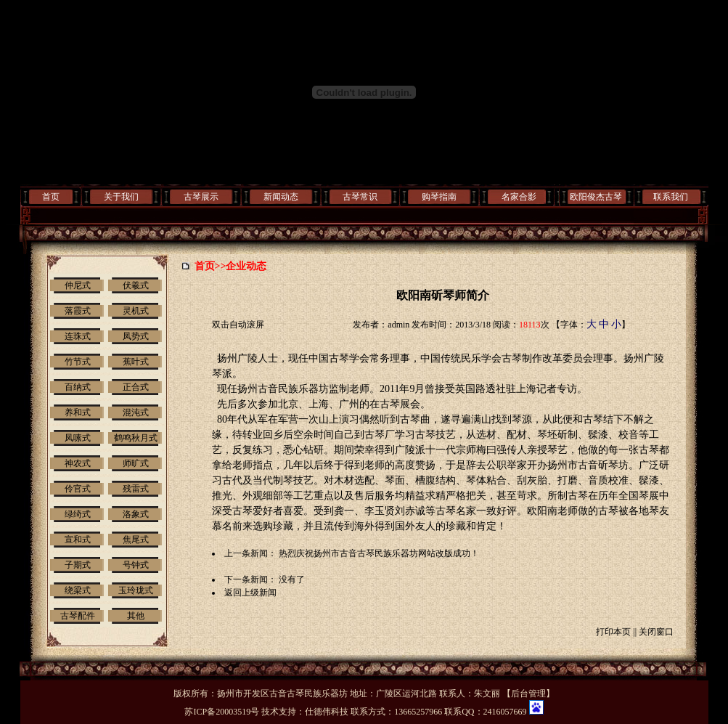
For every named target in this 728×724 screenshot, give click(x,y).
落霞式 (78, 311)
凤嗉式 (78, 438)
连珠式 (78, 336)
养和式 (78, 412)
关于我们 (121, 197)
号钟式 (136, 565)
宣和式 (78, 540)
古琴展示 (201, 197)
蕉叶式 (136, 362)
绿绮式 (78, 514)
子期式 (78, 565)
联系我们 (671, 197)
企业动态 (246, 266)
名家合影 (519, 197)
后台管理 (528, 694)
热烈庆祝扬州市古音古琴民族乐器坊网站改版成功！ (379, 553)
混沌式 (136, 412)
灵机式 (136, 311)
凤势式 (136, 336)
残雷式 (136, 489)
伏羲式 (136, 285)
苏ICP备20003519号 (222, 712)
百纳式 (78, 387)
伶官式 (78, 489)
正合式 (136, 387)
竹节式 (78, 362)
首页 (51, 197)
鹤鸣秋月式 (136, 438)
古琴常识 (360, 197)
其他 (136, 616)
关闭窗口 (656, 632)
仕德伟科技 (327, 712)
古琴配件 (78, 616)
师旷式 (136, 463)
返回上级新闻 (250, 593)
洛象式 (136, 514)
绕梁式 (78, 590)
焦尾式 (136, 540)
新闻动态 (281, 197)
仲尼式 (78, 285)
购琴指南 (439, 197)
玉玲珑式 (136, 590)
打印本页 (613, 632)
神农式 (78, 463)
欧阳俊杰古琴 (596, 197)
